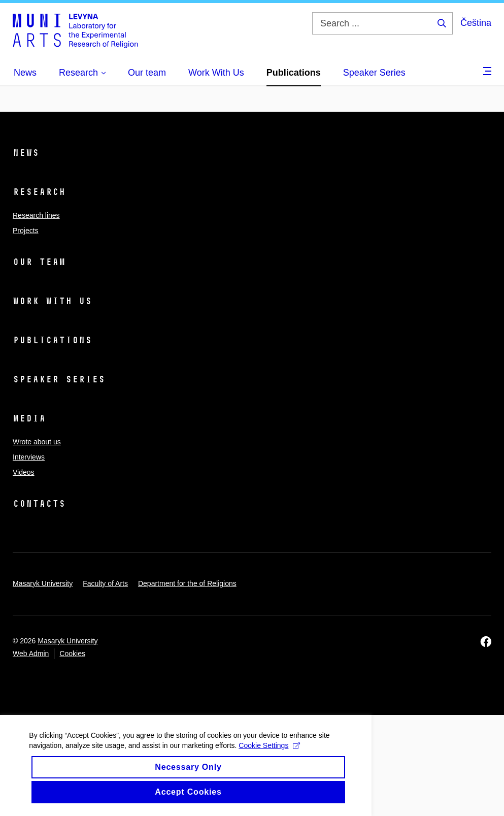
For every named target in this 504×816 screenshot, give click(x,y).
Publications (52, 340)
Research (39, 192)
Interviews (29, 457)
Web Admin (31, 654)
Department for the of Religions (187, 583)
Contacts (39, 504)
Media (29, 418)
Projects (26, 231)
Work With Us (52, 301)
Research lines (36, 215)
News (26, 153)
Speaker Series (59, 379)
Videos (24, 472)
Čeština (476, 23)
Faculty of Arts (105, 583)
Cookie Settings (158, 754)
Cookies (72, 654)
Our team (39, 262)
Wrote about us (37, 442)
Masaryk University (43, 583)
